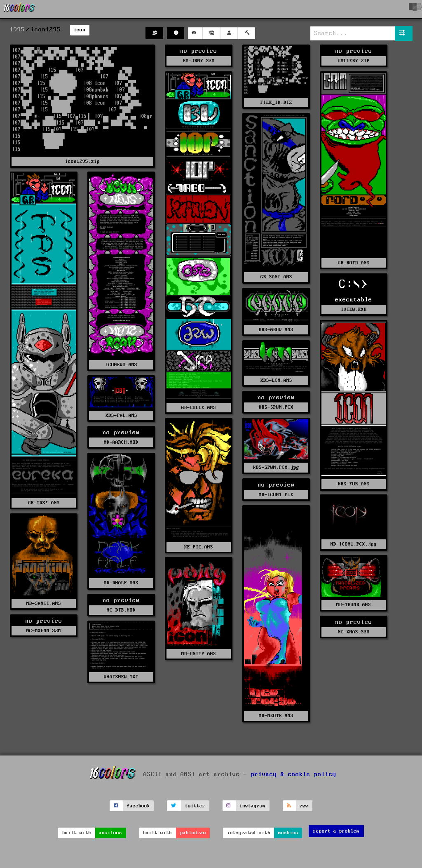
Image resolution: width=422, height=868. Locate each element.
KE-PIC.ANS (199, 547)
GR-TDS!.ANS (44, 503)
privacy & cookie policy (294, 774)
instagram (252, 806)
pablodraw (193, 833)
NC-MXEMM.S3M (44, 631)
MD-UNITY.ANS (199, 654)
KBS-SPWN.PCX (276, 407)
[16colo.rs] (19, 9)
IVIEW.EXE (354, 309)
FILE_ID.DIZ (276, 102)
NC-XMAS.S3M (354, 632)
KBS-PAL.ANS (121, 415)
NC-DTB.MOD (121, 610)
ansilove (110, 833)
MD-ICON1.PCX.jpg (354, 544)
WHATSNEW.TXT (121, 677)
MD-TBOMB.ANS (354, 605)
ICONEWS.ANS (121, 365)
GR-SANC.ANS (276, 277)
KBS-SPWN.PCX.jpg (276, 467)
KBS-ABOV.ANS (276, 330)
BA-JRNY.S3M (199, 61)
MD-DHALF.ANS (121, 583)
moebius (288, 833)
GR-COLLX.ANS (199, 408)
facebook (138, 806)
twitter (195, 806)
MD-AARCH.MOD (121, 442)
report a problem (336, 831)
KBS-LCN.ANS (276, 380)
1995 (17, 30)
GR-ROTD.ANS (354, 263)
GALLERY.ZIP (354, 61)
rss (304, 806)
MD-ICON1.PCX (276, 495)
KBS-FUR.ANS (354, 484)
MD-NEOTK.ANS (276, 716)
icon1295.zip (82, 161)
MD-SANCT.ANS (44, 603)
